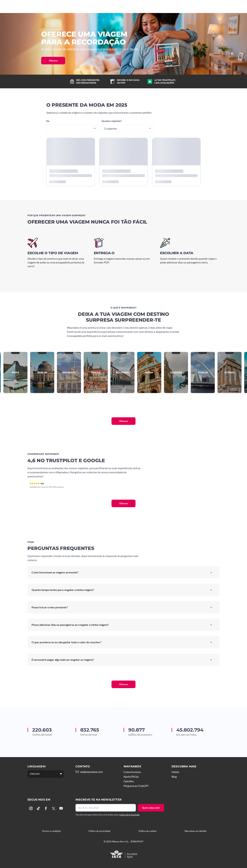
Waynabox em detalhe (196, 831)
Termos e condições (51, 831)
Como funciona (103, 6)
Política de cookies (148, 831)
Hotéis (125, 6)
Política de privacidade (99, 831)
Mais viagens (145, 6)
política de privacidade (129, 815)
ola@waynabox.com (91, 772)
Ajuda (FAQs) (131, 777)
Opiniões (129, 781)
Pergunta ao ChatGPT (136, 786)
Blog (174, 777)
